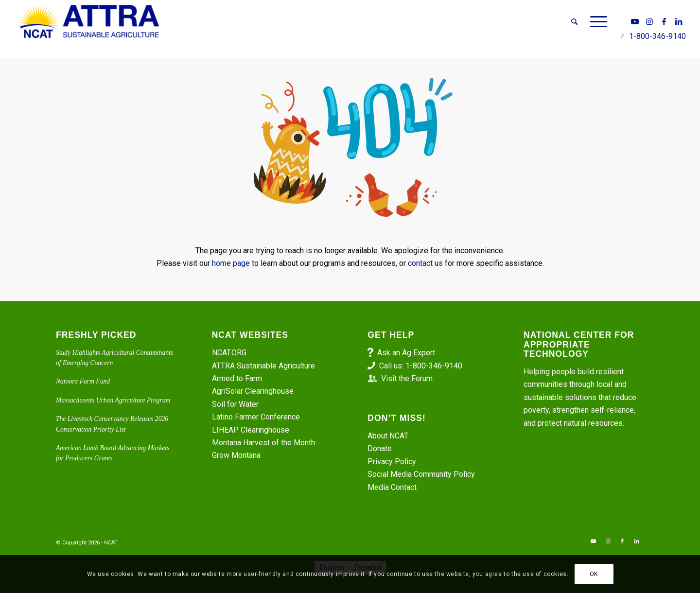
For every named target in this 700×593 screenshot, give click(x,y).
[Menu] (595, 22)
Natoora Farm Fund (83, 381)
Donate (380, 448)
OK (594, 574)
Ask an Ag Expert (406, 353)
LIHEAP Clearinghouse (251, 430)
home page (231, 263)
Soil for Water (235, 404)
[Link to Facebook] (664, 21)
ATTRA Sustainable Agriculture (264, 366)
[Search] (574, 22)
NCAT (111, 543)
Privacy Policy (392, 462)
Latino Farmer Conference (256, 417)
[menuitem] (574, 22)
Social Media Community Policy (421, 474)
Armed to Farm (237, 378)
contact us (425, 263)
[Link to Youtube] (635, 21)
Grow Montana (236, 455)
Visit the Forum (407, 378)
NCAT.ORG (229, 353)
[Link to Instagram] (649, 21)
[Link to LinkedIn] (679, 21)
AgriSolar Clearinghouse (253, 391)
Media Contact (392, 487)
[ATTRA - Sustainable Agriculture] (89, 22)
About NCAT (388, 436)
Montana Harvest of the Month (263, 443)
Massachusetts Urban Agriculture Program (113, 400)
